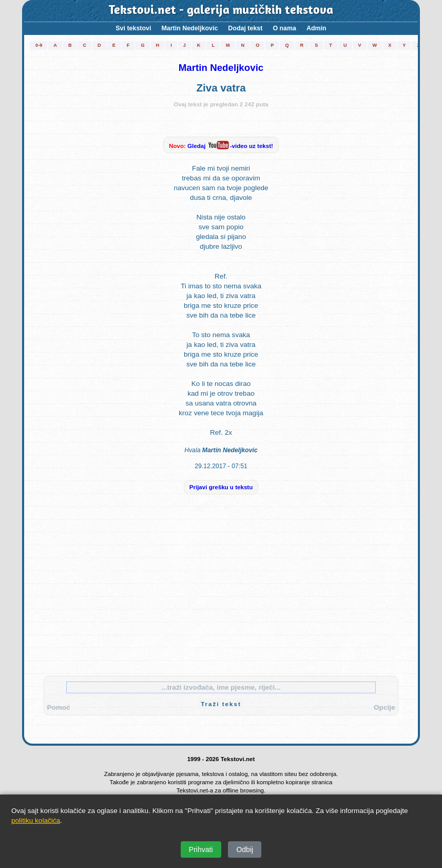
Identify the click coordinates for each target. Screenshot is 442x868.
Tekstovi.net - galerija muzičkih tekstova (221, 11)
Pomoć (58, 707)
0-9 (39, 45)
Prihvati (201, 849)
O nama (284, 28)
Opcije (385, 707)
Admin (316, 28)
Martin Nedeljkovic (189, 28)
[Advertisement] (221, 591)
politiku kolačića (36, 820)
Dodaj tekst (245, 28)
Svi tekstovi (133, 28)
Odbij (245, 849)
